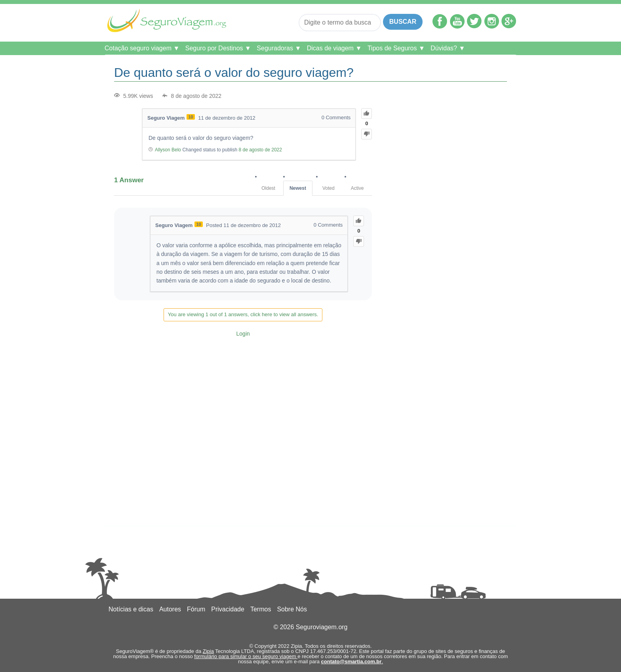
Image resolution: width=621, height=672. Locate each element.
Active (357, 188)
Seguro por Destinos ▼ (218, 48)
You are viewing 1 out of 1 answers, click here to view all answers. (243, 314)
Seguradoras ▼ (279, 48)
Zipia (208, 651)
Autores (170, 609)
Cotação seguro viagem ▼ (142, 48)
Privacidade (228, 609)
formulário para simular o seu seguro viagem (246, 656)
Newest (298, 188)
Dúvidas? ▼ (448, 48)
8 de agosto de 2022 (260, 150)
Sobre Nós (292, 609)
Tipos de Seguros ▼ (396, 48)
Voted (329, 188)
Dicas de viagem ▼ (334, 48)
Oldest (268, 188)
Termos (261, 609)
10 (190, 117)
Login (243, 334)
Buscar (403, 22)
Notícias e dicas (131, 609)
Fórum (196, 609)
